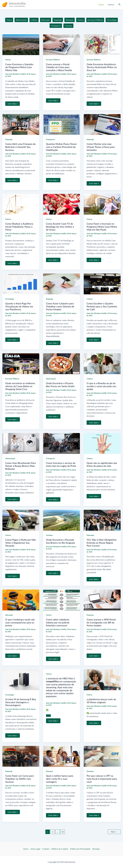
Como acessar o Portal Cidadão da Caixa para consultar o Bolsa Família (59, 67)
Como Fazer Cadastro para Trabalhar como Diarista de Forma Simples (60, 306)
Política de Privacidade (80, 849)
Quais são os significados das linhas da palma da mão (102, 464)
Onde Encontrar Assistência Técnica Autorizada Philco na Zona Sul (102, 67)
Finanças (90, 615)
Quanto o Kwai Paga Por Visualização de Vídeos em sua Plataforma (19, 306)
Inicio (26, 849)
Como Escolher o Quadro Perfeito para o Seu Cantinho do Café (102, 306)
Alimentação (51, 379)
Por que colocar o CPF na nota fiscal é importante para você (102, 779)
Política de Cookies (60, 849)
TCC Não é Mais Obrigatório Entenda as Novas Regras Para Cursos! (101, 543)
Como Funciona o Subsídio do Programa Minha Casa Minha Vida (19, 67)
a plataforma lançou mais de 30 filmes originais (101, 701)
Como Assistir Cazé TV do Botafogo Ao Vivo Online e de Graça (60, 227)
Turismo (49, 535)
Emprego (9, 139)
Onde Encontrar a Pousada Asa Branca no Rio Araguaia (60, 541)
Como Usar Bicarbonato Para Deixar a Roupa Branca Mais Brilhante (20, 466)
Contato (46, 849)
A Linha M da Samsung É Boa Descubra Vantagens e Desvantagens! (21, 702)
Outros (8, 60)
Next (114, 832)
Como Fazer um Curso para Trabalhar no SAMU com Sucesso (20, 779)
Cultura (90, 299)
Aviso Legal (35, 849)
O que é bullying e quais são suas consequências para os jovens (20, 622)
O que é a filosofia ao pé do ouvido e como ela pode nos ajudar (101, 386)
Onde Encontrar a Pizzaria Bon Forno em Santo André (60, 385)
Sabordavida (17, 3)
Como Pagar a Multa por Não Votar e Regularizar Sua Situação (21, 543)
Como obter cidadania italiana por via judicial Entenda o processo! (58, 622)
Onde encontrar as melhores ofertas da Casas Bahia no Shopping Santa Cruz (20, 386)
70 (63, 832)
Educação (90, 535)
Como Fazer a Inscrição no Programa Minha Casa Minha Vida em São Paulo (102, 227)
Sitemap (96, 849)
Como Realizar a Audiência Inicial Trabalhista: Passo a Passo (19, 227)
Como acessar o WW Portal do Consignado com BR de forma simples (101, 622)
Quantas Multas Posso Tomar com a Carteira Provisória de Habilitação (61, 147)
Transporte (50, 139)
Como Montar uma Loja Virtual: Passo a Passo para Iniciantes (101, 147)
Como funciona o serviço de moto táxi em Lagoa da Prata (61, 464)
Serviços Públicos (53, 60)
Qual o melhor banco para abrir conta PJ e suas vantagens (60, 779)
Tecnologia (10, 299)
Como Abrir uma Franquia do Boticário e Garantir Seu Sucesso (20, 147)
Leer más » (12, 104)
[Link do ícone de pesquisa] (120, 5)
